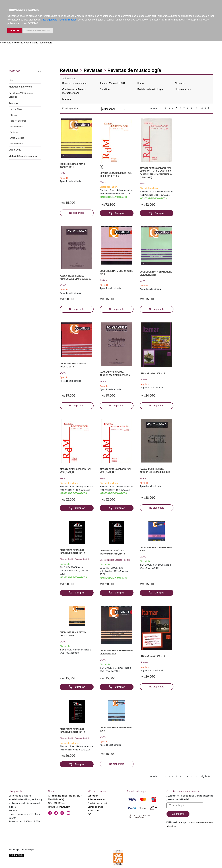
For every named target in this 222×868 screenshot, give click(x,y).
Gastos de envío (95, 807)
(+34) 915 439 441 (57, 803)
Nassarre (180, 83)
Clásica (13, 115)
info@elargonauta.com (59, 807)
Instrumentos (16, 126)
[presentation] (190, 835)
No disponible (77, 213)
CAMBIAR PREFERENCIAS (38, 31)
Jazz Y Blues (16, 109)
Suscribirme (178, 814)
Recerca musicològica (74, 83)
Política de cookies (97, 799)
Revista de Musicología (150, 89)
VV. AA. (63, 285)
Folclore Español (18, 121)
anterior (154, 108)
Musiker (67, 99)
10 (196, 108)
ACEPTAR (15, 31)
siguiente (206, 108)
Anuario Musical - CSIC (112, 83)
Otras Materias (17, 138)
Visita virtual (94, 811)
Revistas (6, 43)
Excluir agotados (70, 108)
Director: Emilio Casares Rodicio (75, 559)
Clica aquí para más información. (59, 20)
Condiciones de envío (98, 803)
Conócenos (93, 796)
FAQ (89, 814)
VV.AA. (63, 173)
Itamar (141, 83)
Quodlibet (105, 89)
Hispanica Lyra (183, 89)
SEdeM (103, 182)
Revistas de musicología (39, 43)
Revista (103, 280)
